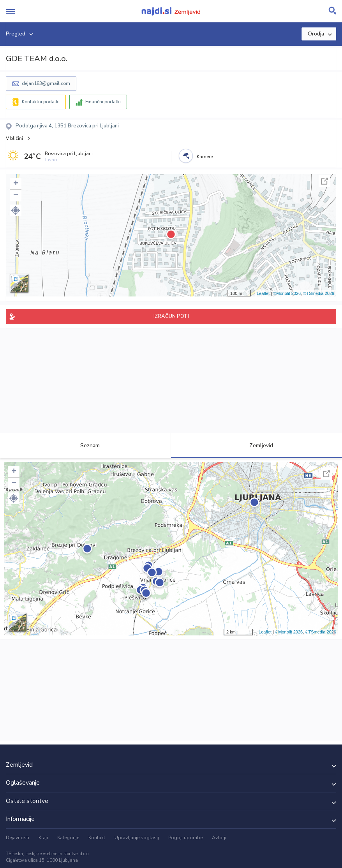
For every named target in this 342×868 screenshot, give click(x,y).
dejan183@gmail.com (46, 83)
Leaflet (263, 293)
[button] (16, 210)
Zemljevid (257, 445)
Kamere (205, 157)
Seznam (85, 445)
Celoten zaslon (324, 181)
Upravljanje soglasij (137, 838)
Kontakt (97, 838)
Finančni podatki (103, 102)
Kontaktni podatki (41, 102)
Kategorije (68, 838)
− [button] (16, 196)
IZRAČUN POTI (171, 316)
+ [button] (16, 184)
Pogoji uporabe (185, 838)
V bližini (14, 138)
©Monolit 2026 (287, 293)
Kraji (43, 838)
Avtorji (219, 838)
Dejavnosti (18, 838)
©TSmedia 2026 (319, 293)
